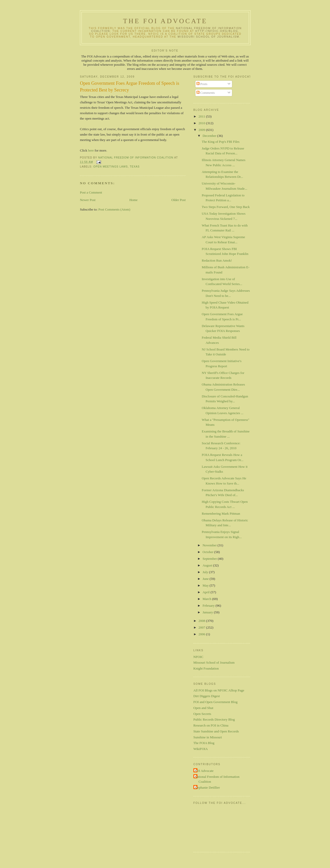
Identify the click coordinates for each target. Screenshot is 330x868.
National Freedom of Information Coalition (217, 779)
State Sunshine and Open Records (216, 731)
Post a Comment (91, 192)
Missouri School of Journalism (208, 37)
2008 (202, 621)
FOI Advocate (204, 771)
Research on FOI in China (211, 725)
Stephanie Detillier (207, 787)
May (206, 585)
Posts (202, 84)
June (206, 579)
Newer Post (88, 200)
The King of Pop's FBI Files (220, 142)
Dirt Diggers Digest (207, 696)
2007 (202, 627)
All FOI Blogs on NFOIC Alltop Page (219, 690)
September (210, 559)
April (207, 592)
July (206, 572)
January (208, 612)
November (210, 545)
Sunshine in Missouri (208, 737)
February (209, 606)
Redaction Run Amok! (217, 260)
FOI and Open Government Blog (215, 702)
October (208, 552)
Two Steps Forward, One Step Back (226, 207)
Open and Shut (203, 708)
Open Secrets (202, 714)
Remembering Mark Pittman (221, 514)
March (207, 599)
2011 (202, 116)
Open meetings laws (111, 167)
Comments (206, 93)
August (208, 565)
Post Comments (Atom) (114, 209)
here (90, 150)
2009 (202, 130)
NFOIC (198, 657)
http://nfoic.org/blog (217, 31)
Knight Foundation (206, 668)
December (210, 136)
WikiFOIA (201, 749)
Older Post (179, 200)
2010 (202, 123)
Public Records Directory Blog (214, 719)
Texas (135, 167)
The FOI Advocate (165, 21)
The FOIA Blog (204, 743)
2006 (202, 634)
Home (134, 200)
